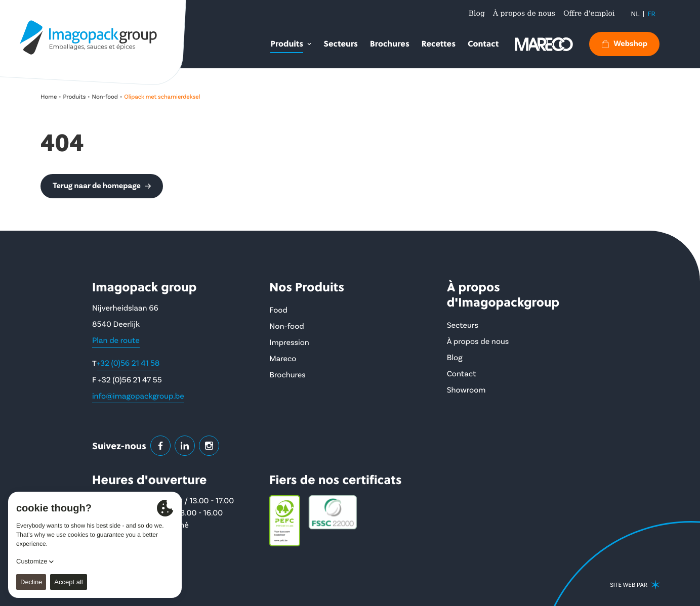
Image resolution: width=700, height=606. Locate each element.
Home (49, 97)
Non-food (105, 97)
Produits (75, 97)
